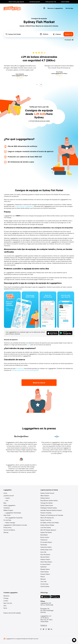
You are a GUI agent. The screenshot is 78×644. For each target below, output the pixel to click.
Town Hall (43, 581)
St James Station (45, 564)
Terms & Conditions (9, 530)
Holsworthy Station (46, 547)
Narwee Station (45, 557)
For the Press (7, 520)
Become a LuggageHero (55, 8)
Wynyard (43, 579)
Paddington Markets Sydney (49, 508)
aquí (29, 345)
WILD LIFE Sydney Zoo (47, 518)
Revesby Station (45, 569)
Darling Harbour (45, 498)
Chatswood (44, 540)
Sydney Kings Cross (46, 550)
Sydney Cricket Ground (47, 493)
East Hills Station (45, 554)
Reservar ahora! (39, 383)
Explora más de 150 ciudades (12, 613)
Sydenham (44, 567)
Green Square (44, 572)
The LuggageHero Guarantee (14, 518)
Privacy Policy (7, 527)
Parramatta (44, 545)
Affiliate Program (8, 510)
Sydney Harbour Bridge (47, 525)
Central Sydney (45, 586)
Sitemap (6, 532)
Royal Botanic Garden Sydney (49, 500)
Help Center (7, 515)
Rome (5, 608)
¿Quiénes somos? (9, 496)
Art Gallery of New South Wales (50, 523)
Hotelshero (7, 508)
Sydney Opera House (47, 505)
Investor (8, 498)
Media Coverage (10, 523)
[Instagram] (46, 629)
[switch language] (44, 8)
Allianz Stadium (45, 496)
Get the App (69, 8)
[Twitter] (44, 629)
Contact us (44, 625)
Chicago (6, 598)
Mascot (43, 577)
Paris (5, 606)
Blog (5, 503)
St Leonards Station (46, 542)
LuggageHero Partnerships (13, 513)
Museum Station (45, 574)
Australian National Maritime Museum (51, 510)
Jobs (7, 500)
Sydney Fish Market (46, 532)
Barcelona (6, 596)
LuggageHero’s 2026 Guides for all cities (15, 525)
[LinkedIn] (51, 629)
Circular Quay (44, 584)
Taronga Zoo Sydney (47, 503)
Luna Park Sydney (46, 527)
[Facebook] (41, 629)
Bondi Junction (45, 537)
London (6, 601)
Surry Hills (43, 552)
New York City (8, 603)
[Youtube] (49, 629)
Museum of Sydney (46, 513)
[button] (74, 640)
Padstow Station (45, 559)
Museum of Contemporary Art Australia (52, 515)
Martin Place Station (46, 562)
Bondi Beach (44, 535)
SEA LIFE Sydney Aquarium (48, 530)
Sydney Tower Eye (46, 520)
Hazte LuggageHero (9, 505)
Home (5, 493)
